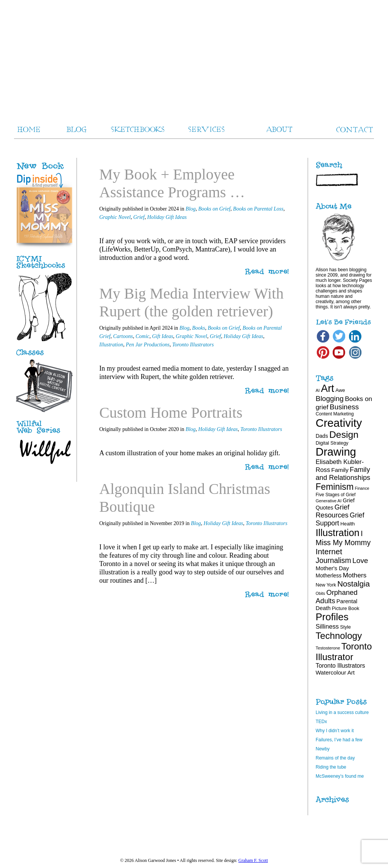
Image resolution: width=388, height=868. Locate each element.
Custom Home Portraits (171, 413)
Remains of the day (335, 758)
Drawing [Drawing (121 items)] (336, 452)
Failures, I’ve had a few (339, 740)
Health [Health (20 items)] (347, 524)
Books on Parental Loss (258, 209)
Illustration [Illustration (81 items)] (338, 533)
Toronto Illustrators (193, 345)
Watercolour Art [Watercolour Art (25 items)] (335, 672)
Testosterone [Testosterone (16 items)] (328, 648)
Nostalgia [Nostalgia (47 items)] (354, 584)
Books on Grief (214, 209)
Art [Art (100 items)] (328, 388)
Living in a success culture (342, 712)
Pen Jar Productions (148, 345)
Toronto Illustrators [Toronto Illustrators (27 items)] (340, 666)
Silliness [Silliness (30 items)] (327, 627)
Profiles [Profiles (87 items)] (332, 617)
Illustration (111, 345)
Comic (143, 336)
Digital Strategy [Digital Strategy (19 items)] (332, 443)
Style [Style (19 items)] (346, 627)
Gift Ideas (163, 336)
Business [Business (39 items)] (344, 407)
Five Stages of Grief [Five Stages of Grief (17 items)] (336, 495)
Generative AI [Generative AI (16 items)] (329, 501)
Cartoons (123, 336)
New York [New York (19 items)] (326, 585)
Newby (323, 749)
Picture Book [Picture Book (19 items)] (346, 608)
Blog (191, 209)
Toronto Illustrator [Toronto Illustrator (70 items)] (344, 652)
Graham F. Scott (253, 860)
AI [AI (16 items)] (318, 390)
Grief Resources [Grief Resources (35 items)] (332, 511)
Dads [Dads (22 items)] (322, 436)
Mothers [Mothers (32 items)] (355, 575)
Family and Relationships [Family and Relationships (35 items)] (343, 474)
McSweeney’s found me (340, 776)
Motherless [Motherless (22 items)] (329, 576)
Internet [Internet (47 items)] (329, 551)
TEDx (321, 722)
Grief (139, 217)
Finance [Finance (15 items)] (362, 488)
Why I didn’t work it (335, 731)
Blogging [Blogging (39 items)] (330, 399)
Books (199, 328)
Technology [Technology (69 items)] (339, 636)
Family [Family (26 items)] (340, 470)
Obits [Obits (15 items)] (320, 593)
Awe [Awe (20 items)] (340, 390)
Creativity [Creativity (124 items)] (339, 423)
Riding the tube (331, 767)
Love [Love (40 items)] (360, 561)
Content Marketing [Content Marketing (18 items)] (335, 414)
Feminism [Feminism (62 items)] (335, 487)
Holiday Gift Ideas (167, 217)
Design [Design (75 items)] (344, 435)
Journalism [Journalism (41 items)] (333, 560)
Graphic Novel (115, 217)
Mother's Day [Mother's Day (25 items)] (332, 568)
